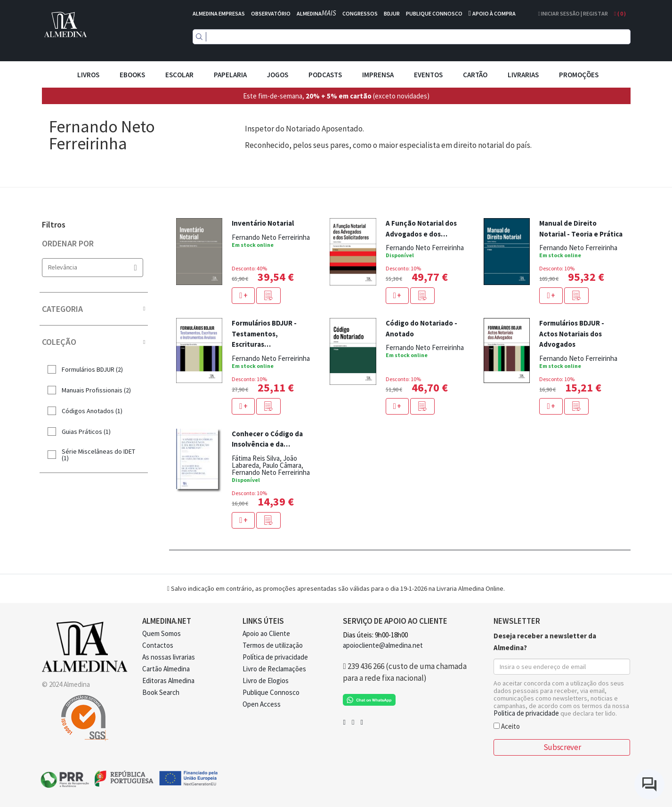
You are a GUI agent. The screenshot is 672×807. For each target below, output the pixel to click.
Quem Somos (162, 633)
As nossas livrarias (169, 657)
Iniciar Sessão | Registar (573, 13)
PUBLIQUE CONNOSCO (434, 13)
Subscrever (562, 747)
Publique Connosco (271, 692)
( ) (620, 13)
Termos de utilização (273, 645)
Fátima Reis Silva (256, 458)
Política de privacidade (275, 657)
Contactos (158, 645)
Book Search (161, 692)
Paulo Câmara (282, 465)
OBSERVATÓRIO (271, 13)
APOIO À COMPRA (494, 13)
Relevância (93, 267)
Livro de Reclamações (274, 669)
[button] (268, 296)
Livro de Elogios (266, 681)
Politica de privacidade (526, 713)
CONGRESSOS (360, 13)
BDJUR (392, 13)
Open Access (262, 704)
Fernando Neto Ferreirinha (271, 237)
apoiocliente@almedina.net (383, 645)
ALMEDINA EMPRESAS (219, 13)
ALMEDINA (316, 13)
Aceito (507, 726)
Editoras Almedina (168, 681)
